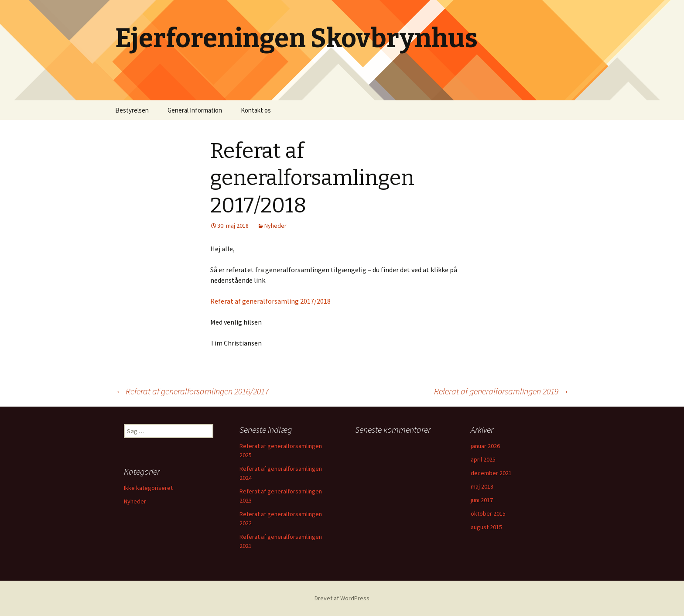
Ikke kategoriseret (148, 488)
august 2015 (486, 527)
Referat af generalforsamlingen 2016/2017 (192, 391)
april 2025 (483, 459)
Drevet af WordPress (342, 598)
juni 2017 (482, 500)
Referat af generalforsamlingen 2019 (501, 391)
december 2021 (491, 473)
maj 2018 (482, 486)
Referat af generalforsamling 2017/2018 (270, 301)
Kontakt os (256, 110)
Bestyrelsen (132, 110)
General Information (195, 110)
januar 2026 (485, 446)
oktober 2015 (488, 513)
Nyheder (275, 226)
